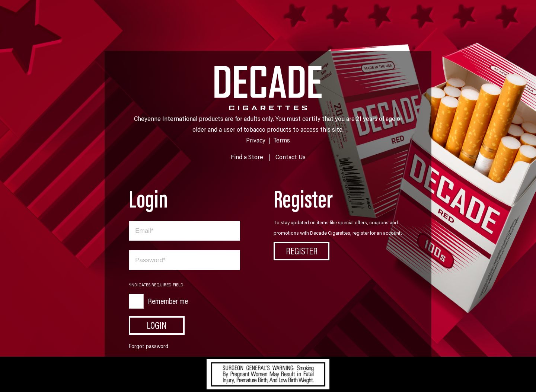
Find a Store (247, 157)
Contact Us (291, 157)
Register (302, 251)
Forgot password (149, 346)
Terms (282, 140)
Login (157, 325)
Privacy (256, 140)
